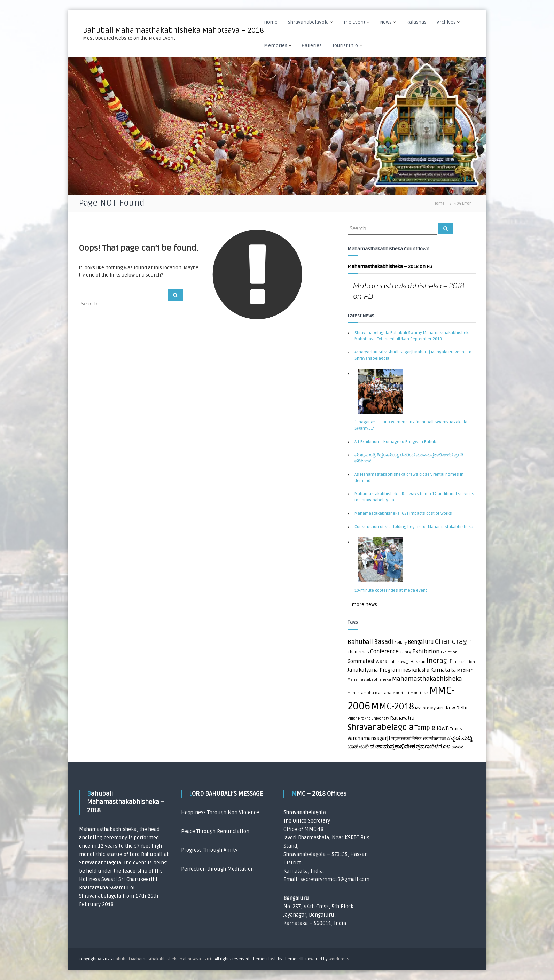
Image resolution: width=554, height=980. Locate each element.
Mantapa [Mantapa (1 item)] (383, 693)
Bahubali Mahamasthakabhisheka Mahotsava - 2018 (163, 959)
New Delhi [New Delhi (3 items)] (457, 708)
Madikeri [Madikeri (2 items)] (465, 671)
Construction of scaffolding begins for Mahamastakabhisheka (414, 527)
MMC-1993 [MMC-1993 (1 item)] (419, 693)
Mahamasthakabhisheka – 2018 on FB (390, 267)
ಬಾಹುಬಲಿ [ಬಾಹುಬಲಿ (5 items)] (358, 747)
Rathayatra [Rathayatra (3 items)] (402, 718)
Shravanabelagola (308, 22)
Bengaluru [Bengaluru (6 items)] (421, 642)
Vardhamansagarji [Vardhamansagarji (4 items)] (369, 738)
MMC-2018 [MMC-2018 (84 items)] (393, 707)
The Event (354, 22)
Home (271, 22)
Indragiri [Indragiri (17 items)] (440, 661)
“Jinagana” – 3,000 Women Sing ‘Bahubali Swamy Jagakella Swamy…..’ (411, 425)
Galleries (312, 45)
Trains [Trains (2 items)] (456, 729)
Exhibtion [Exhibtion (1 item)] (449, 652)
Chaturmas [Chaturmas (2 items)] (358, 652)
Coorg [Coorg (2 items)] (405, 652)
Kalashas (416, 22)
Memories (276, 45)
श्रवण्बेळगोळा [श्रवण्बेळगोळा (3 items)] (434, 739)
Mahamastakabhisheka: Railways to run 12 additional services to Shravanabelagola (414, 497)
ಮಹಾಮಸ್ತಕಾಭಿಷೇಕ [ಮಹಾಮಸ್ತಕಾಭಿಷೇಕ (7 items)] (392, 747)
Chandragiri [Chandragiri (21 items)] (454, 642)
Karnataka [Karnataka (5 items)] (443, 670)
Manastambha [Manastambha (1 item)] (361, 693)
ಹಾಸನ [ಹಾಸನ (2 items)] (458, 747)
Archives (446, 22)
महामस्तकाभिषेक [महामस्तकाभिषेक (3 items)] (406, 739)
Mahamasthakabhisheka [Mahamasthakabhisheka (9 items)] (427, 679)
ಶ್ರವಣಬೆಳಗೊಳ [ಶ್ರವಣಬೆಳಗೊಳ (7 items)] (433, 747)
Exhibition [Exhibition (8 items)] (426, 651)
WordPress (339, 959)
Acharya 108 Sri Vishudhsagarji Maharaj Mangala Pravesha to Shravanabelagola (413, 355)
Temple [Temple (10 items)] (425, 728)
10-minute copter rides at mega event (391, 590)
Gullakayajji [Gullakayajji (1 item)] (399, 662)
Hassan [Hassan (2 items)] (418, 662)
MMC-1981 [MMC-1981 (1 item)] (401, 693)
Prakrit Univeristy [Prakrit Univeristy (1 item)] (373, 718)
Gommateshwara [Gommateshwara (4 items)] (367, 662)
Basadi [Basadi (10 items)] (384, 642)
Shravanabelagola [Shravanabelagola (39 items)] (381, 728)
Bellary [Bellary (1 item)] (400, 643)
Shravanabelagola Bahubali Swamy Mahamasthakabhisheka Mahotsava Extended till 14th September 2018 (413, 336)
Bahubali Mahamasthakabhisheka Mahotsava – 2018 (173, 30)
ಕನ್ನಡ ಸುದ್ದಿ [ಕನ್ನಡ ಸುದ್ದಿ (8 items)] (460, 738)
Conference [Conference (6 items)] (384, 652)
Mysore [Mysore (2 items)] (422, 708)
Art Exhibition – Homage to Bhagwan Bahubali (398, 442)
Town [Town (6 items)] (443, 728)
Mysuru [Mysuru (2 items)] (438, 708)
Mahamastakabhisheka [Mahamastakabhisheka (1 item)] (369, 680)
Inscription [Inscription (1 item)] (465, 662)
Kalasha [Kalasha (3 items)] (421, 670)
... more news (362, 604)
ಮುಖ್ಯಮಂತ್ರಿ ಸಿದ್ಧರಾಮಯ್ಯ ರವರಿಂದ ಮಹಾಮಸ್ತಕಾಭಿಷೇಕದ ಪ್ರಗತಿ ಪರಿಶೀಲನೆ (409, 458)
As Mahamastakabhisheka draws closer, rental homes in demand (409, 478)
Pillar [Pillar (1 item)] (352, 718)
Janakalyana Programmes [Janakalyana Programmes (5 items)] (379, 670)
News (386, 22)
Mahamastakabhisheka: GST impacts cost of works (403, 514)
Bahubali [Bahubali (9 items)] (360, 642)
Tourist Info (345, 45)
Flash (272, 959)
